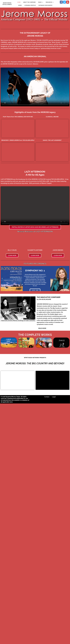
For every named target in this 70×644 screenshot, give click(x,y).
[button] (2, 278)
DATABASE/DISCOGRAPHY (45, 5)
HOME (19, 2)
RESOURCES (50, 2)
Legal (54, 397)
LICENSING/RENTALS (30, 5)
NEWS (20, 5)
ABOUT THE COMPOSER (29, 2)
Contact (47, 397)
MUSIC (41, 2)
